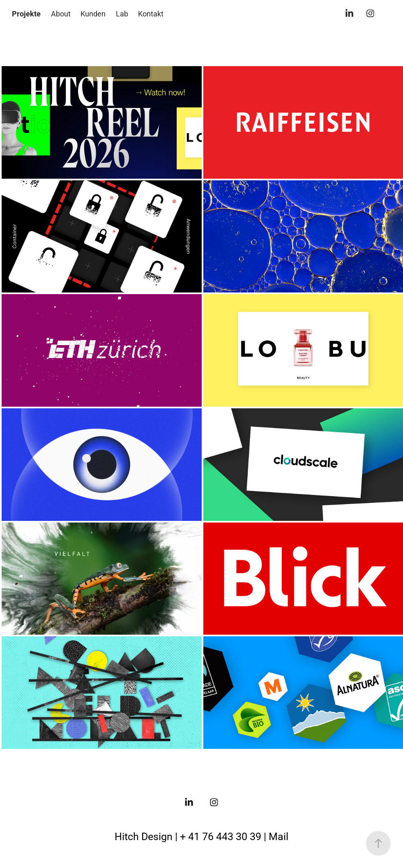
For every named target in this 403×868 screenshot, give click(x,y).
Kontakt (151, 14)
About (61, 14)
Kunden (93, 14)
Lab (122, 14)
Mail (279, 836)
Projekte (26, 14)
